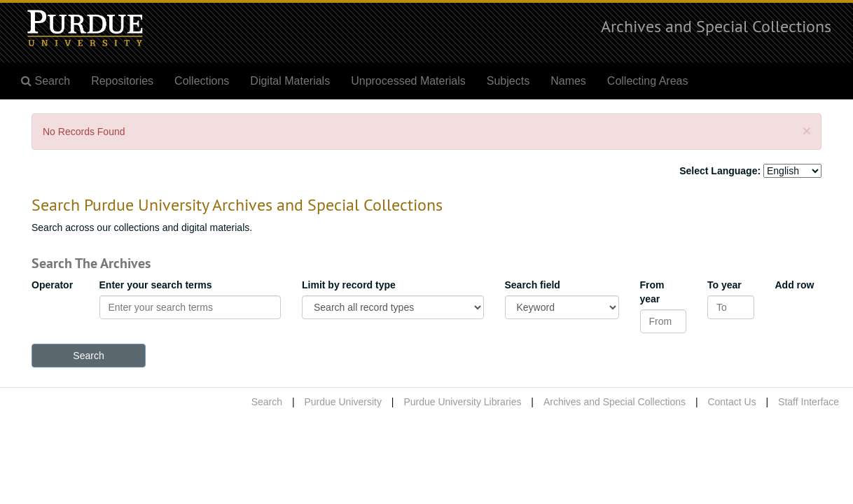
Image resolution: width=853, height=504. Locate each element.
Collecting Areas (648, 81)
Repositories (122, 81)
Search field (533, 285)
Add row (795, 285)
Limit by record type (349, 285)
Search (267, 402)
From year (652, 292)
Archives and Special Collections (716, 26)
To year (724, 285)
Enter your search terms (156, 285)
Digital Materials (290, 81)
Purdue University (343, 402)
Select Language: (720, 171)
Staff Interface (809, 402)
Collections (202, 81)
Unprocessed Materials (408, 81)
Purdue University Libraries (462, 402)
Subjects (508, 81)
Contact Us (731, 402)
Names (568, 81)
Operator (52, 285)
